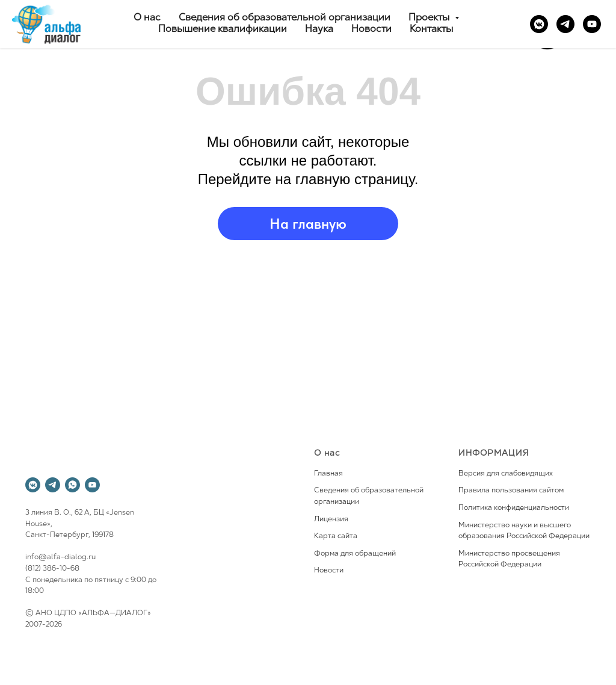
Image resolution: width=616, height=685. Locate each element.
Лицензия (331, 519)
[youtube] (592, 24)
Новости (371, 29)
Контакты (431, 29)
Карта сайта (336, 536)
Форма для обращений (355, 554)
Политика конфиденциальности (514, 508)
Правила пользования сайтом (511, 491)
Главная (328, 474)
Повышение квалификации (223, 29)
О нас (147, 18)
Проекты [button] (430, 18)
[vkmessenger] (539, 24)
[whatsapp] (72, 485)
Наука (319, 29)
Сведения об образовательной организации (285, 18)
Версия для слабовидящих (506, 474)
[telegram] (565, 24)
